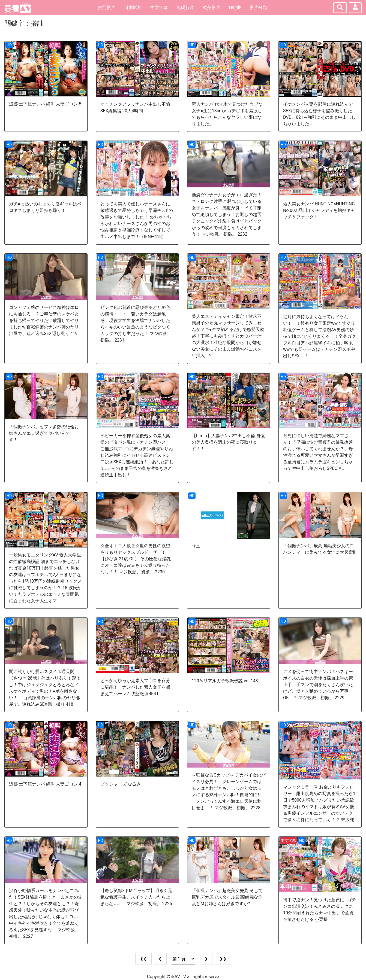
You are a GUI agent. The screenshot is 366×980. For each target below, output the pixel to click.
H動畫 (235, 7)
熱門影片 (107, 7)
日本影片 (133, 7)
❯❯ (223, 959)
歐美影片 (211, 7)
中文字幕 (159, 7)
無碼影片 (185, 7)
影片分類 (258, 7)
